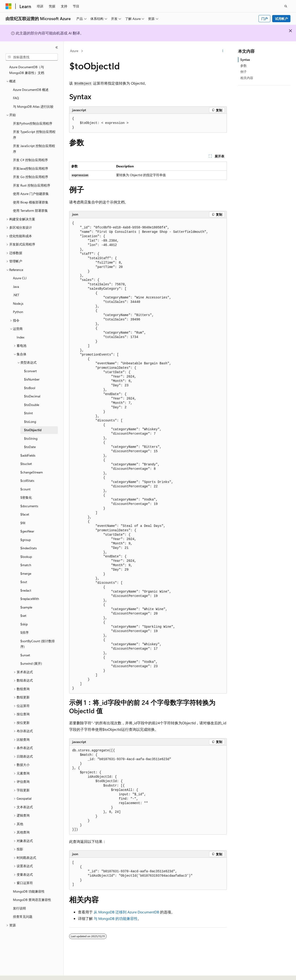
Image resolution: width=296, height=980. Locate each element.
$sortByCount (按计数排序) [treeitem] (38, 644)
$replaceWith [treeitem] (30, 599)
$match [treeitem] (26, 565)
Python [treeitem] (18, 312)
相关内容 (247, 78)
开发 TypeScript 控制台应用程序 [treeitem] (34, 135)
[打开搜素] (286, 6)
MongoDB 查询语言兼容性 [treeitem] (32, 900)
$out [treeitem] (24, 582)
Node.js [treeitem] (18, 303)
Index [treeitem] (20, 337)
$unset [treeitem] (25, 655)
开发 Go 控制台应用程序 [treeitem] (31, 177)
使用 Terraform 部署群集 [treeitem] (30, 210)
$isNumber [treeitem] (32, 379)
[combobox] (32, 57)
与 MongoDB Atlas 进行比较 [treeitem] (33, 106)
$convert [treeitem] (30, 371)
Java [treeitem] (16, 287)
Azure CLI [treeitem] (20, 278)
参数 (244, 66)
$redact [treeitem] (26, 590)
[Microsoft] (9, 6)
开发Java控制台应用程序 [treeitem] (31, 168)
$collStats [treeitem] (27, 481)
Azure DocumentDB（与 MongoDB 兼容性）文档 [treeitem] (27, 70)
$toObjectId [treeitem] (33, 430)
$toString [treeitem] (31, 438)
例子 (244, 72)
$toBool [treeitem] (30, 388)
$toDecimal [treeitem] (32, 396)
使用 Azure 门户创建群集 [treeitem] (31, 194)
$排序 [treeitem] (25, 632)
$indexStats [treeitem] (29, 548)
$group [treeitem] (26, 540)
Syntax (245, 60)
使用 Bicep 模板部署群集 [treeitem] (31, 202)
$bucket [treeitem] (26, 464)
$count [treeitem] (25, 489)
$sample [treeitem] (26, 607)
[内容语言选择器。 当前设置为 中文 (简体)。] (18, 972)
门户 (265, 19)
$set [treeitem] (23, 616)
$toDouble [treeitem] (32, 405)
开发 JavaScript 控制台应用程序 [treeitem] (34, 149)
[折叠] (57, 47)
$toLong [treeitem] (30, 422)
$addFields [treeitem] (28, 455)
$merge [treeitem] (26, 573)
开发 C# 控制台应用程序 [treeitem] (30, 160)
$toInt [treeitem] (28, 413)
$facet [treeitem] (25, 514)
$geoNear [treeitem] (27, 531)
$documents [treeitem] (29, 506)
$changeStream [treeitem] (32, 472)
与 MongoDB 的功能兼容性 (116, 918)
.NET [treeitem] (16, 295)
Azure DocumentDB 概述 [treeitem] (31, 90)
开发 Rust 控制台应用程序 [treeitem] (32, 185)
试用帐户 (281, 19)
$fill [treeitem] (23, 523)
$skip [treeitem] (24, 624)
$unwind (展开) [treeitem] (31, 663)
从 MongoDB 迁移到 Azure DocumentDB (126, 912)
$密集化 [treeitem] (26, 497)
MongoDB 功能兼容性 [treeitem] (29, 891)
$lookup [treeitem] (26, 557)
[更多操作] (223, 51)
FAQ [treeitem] (16, 98)
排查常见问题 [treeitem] (23, 917)
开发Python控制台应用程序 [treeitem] (33, 123)
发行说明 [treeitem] (19, 908)
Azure (74, 51)
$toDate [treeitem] (30, 447)
